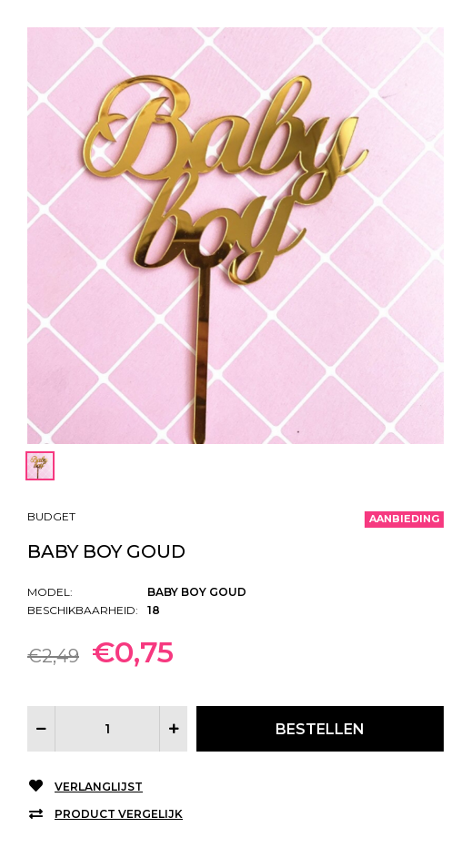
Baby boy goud (106, 551)
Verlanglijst (99, 787)
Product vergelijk (119, 814)
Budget (51, 516)
